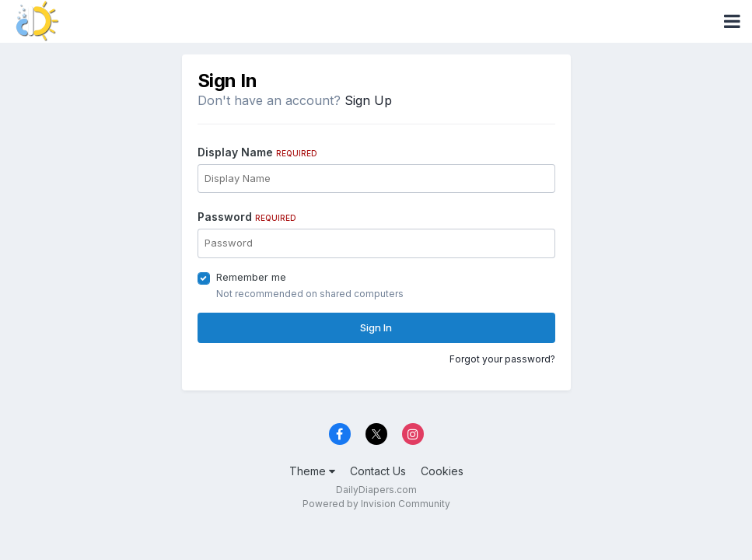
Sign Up (368, 100)
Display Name (257, 152)
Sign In (376, 327)
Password (247, 217)
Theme (312, 471)
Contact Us (378, 471)
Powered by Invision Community (376, 504)
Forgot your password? (502, 359)
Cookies (442, 471)
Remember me (251, 277)
